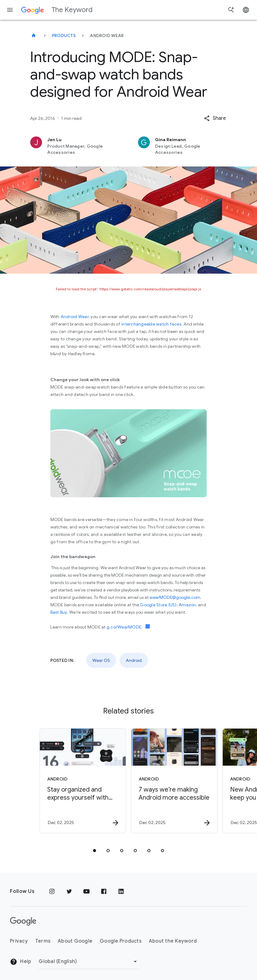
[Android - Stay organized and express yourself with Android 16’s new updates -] (82, 781)
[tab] (95, 851)
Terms (43, 941)
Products (64, 36)
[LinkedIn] (121, 891)
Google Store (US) (158, 605)
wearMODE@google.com (175, 597)
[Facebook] (104, 891)
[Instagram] (52, 891)
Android (134, 660)
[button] (215, 118)
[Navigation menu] (10, 10)
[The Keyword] (34, 36)
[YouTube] (86, 891)
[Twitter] (69, 891)
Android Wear (75, 317)
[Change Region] (89, 961)
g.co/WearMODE (124, 627)
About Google (75, 941)
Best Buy (59, 612)
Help (21, 962)
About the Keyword (173, 941)
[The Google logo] (23, 921)
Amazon (187, 605)
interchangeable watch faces (151, 324)
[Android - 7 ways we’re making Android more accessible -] (174, 781)
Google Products (121, 941)
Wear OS (101, 660)
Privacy (19, 941)
